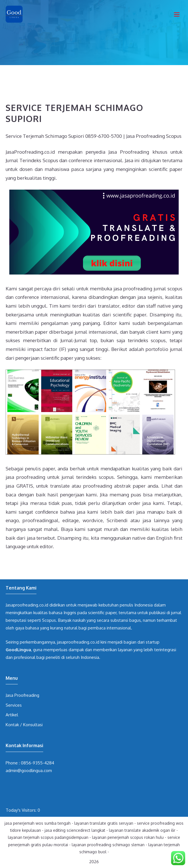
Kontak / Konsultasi (24, 725)
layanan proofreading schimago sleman (108, 845)
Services (14, 705)
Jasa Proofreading (22, 695)
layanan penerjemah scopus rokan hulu (128, 837)
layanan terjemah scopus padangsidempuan (48, 837)
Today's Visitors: (22, 810)
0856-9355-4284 (38, 763)
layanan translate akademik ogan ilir (142, 830)
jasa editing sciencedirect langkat (75, 830)
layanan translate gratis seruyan (104, 823)
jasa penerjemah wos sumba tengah (38, 823)
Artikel (12, 715)
